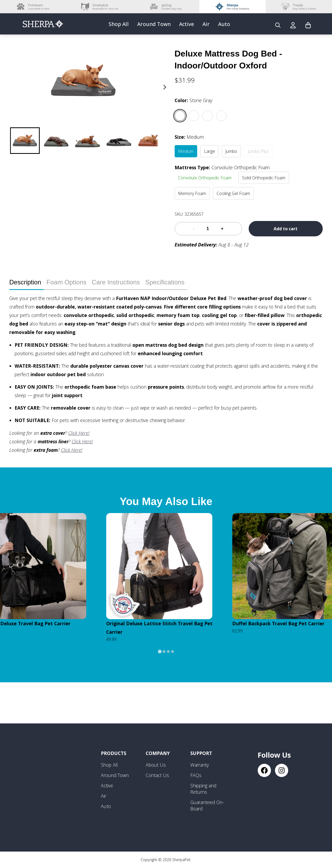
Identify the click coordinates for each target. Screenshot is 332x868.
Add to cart (286, 229)
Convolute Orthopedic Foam (205, 178)
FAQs (196, 775)
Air (206, 24)
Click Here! (79, 433)
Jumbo (231, 151)
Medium (186, 151)
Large (210, 151)
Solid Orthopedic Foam (264, 178)
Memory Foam (192, 193)
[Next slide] (165, 87)
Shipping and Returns (203, 789)
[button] (25, 141)
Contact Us (157, 775)
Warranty (200, 765)
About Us (156, 765)
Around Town (154, 24)
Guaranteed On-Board (207, 805)
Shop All (119, 24)
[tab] (160, 652)
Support (201, 753)
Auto (224, 24)
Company (158, 753)
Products (114, 753)
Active (187, 24)
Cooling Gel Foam (233, 193)
